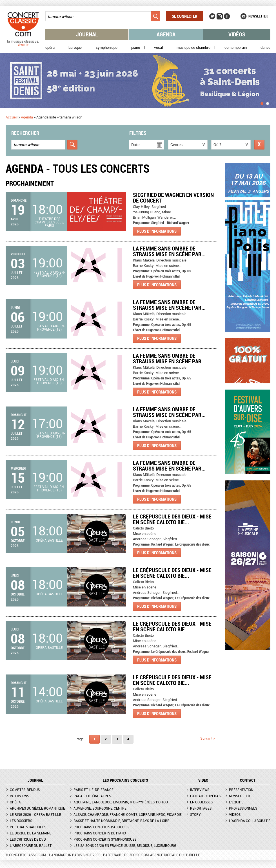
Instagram (220, 16)
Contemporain (236, 48)
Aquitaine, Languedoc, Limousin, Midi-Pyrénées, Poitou (121, 802)
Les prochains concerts (125, 780)
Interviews (19, 796)
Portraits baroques (28, 827)
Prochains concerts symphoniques (105, 839)
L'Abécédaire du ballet (31, 845)
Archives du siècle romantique (37, 808)
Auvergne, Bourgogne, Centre (100, 808)
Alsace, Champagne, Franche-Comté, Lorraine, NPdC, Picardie (128, 814)
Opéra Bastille (49, 540)
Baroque (75, 48)
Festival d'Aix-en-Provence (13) (49, 274)
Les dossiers (21, 821)
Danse (265, 48)
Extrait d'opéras (205, 796)
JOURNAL (35, 780)
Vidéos (237, 34)
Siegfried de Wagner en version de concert (173, 198)
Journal (87, 34)
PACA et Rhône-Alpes (92, 796)
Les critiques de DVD (28, 839)
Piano (136, 48)
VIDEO (203, 780)
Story (195, 814)
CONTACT (248, 780)
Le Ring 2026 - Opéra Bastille (35, 814)
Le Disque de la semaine (31, 833)
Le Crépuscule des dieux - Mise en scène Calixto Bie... (172, 519)
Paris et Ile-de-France (94, 790)
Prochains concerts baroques (101, 827)
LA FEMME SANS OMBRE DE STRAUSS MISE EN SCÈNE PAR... (169, 251)
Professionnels (243, 808)
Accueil (12, 117)
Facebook (227, 16)
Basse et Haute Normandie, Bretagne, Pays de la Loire (121, 821)
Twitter (212, 16)
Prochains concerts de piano (100, 833)
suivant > (208, 738)
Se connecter (184, 16)
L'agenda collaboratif (250, 821)
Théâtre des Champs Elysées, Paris (49, 222)
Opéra (50, 48)
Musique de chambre (193, 48)
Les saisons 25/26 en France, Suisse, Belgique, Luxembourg (125, 845)
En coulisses (201, 802)
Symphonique (107, 48)
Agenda (166, 34)
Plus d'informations (157, 231)
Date (135, 145)
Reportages (201, 808)
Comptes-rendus (25, 790)
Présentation (241, 790)
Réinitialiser (259, 145)
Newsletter (258, 16)
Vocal (158, 48)
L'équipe (236, 802)
